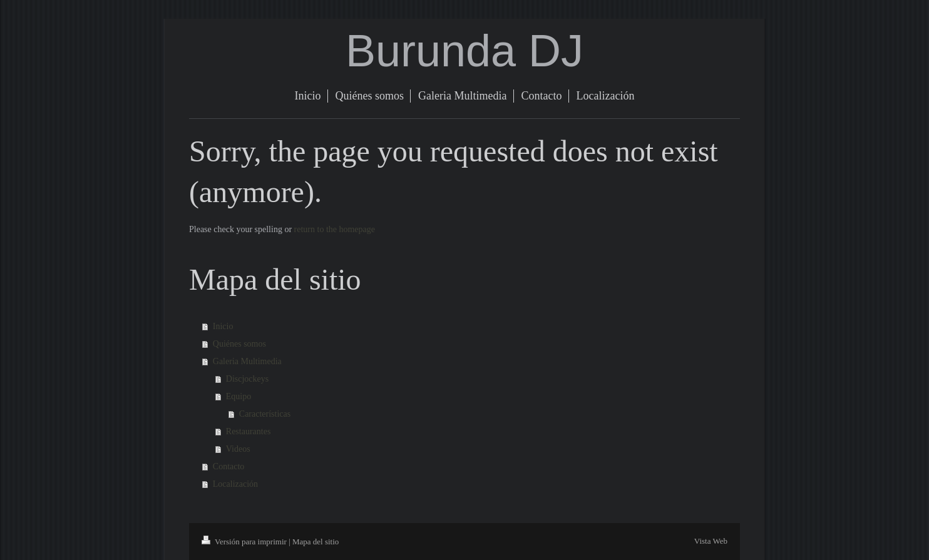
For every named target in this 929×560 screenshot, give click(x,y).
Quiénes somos (239, 344)
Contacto (229, 466)
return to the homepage (335, 229)
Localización (235, 484)
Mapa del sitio (316, 542)
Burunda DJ (464, 51)
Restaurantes (249, 431)
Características (265, 414)
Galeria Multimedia (247, 361)
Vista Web (711, 541)
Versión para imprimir (245, 542)
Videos (238, 449)
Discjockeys (247, 379)
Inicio (223, 326)
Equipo (239, 396)
